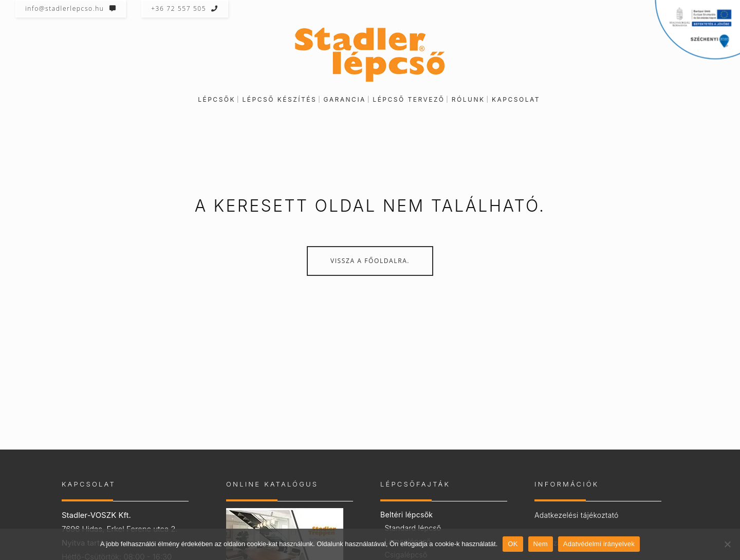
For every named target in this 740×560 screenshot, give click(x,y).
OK (513, 544)
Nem (541, 544)
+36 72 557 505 (185, 8)
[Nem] (727, 544)
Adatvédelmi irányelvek (599, 544)
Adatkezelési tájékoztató (577, 515)
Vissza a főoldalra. (370, 261)
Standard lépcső (413, 528)
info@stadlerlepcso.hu (71, 8)
